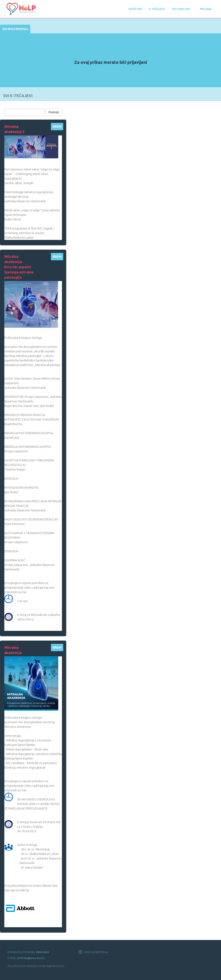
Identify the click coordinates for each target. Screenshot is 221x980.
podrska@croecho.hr (31, 958)
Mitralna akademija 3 (14, 129)
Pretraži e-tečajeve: (19, 105)
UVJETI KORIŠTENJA (93, 952)
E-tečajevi (157, 9)
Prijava (206, 9)
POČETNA (135, 9)
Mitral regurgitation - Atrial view (27, 749)
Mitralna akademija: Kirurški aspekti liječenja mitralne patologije (19, 267)
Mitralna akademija (13, 650)
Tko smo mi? (181, 9)
